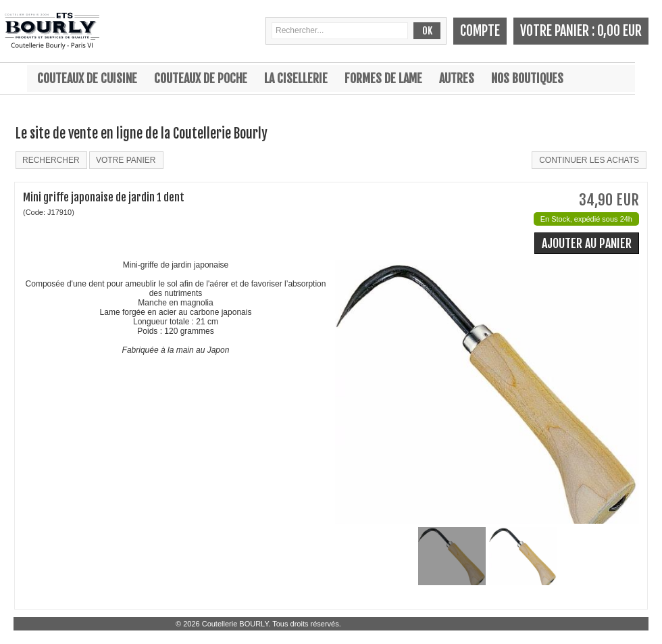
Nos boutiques (527, 78)
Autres (457, 78)
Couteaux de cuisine (87, 78)
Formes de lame (383, 78)
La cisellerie (296, 78)
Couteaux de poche (201, 78)
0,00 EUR (619, 31)
